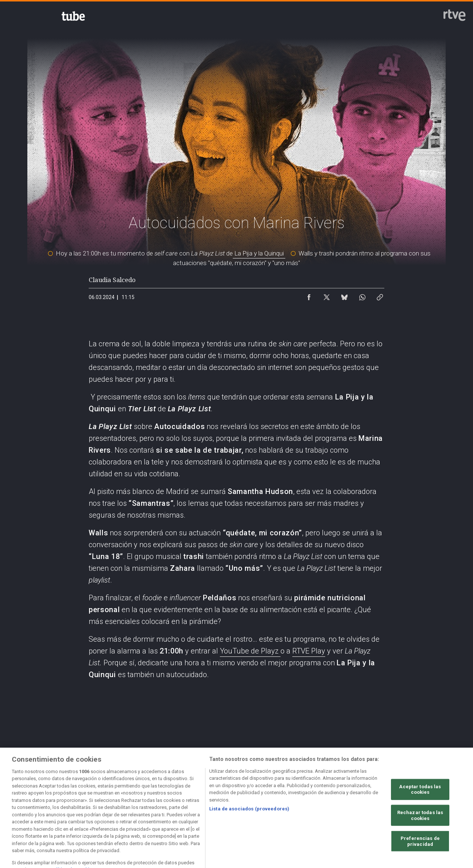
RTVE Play (309, 651)
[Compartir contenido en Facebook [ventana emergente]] (309, 295)
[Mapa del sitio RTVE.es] (361, 803)
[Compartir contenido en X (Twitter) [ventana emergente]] (327, 295)
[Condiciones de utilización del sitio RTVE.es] (50, 803)
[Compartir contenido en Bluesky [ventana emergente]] (344, 295)
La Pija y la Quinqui (259, 253)
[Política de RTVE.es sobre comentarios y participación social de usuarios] (50, 810)
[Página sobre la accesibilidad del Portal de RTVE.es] (299, 803)
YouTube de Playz (250, 651)
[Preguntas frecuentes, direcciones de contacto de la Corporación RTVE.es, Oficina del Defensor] (423, 803)
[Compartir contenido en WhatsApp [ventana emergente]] (362, 295)
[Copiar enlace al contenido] (380, 295)
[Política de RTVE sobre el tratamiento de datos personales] (112, 803)
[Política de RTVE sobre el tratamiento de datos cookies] (174, 803)
